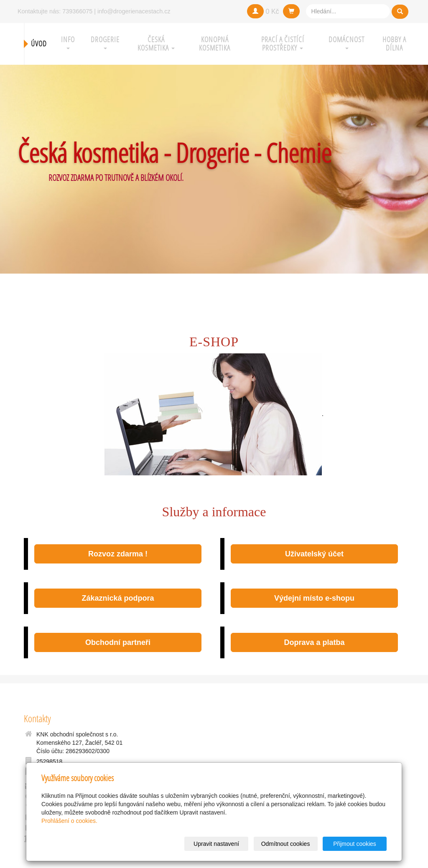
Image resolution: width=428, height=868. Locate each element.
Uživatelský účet (314, 554)
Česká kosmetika (156, 44)
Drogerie (105, 42)
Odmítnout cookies (286, 844)
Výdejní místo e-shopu (314, 598)
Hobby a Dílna (394, 44)
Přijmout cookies (355, 844)
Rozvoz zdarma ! (118, 554)
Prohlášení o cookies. (69, 821)
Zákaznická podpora (118, 598)
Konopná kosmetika (215, 44)
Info (68, 42)
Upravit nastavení (216, 844)
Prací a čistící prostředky (283, 44)
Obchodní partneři (118, 642)
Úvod (39, 44)
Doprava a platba (314, 642)
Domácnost (346, 42)
